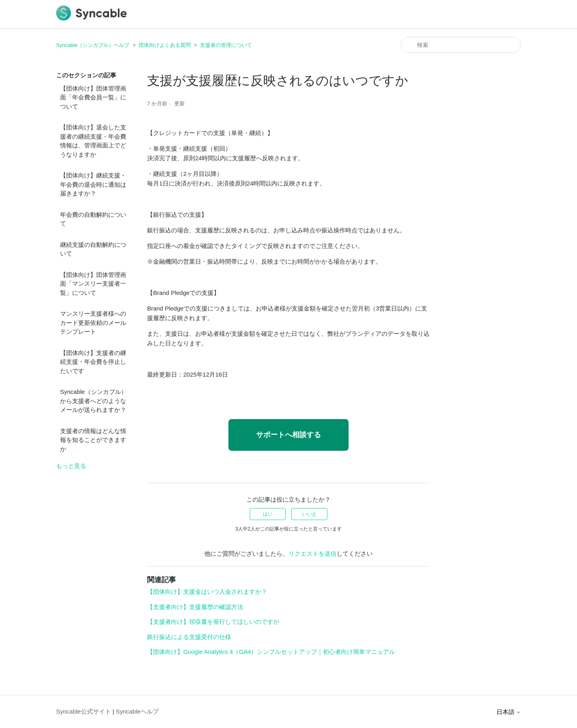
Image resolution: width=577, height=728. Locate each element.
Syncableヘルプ (137, 711)
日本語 (509, 712)
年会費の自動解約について (93, 219)
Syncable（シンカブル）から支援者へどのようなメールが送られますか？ (94, 401)
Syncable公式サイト (84, 711)
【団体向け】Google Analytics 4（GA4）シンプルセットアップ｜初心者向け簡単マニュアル (271, 652)
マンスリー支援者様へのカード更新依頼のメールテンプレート (93, 323)
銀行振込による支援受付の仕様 (189, 637)
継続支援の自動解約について (93, 249)
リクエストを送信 (313, 554)
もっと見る (71, 466)
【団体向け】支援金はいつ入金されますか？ (207, 592)
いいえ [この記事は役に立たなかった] (309, 514)
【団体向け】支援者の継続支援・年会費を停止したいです (93, 362)
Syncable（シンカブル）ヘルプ (93, 45)
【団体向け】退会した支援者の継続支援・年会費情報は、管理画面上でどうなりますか (93, 141)
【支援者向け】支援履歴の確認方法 (195, 607)
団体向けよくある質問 (165, 45)
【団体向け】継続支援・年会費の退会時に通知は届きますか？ (93, 184)
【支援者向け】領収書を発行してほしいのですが (213, 622)
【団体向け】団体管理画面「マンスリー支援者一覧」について (93, 284)
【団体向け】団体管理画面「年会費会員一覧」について (93, 97)
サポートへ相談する (288, 435)
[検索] (461, 45)
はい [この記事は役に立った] (268, 514)
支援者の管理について (226, 45)
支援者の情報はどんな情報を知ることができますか (93, 440)
